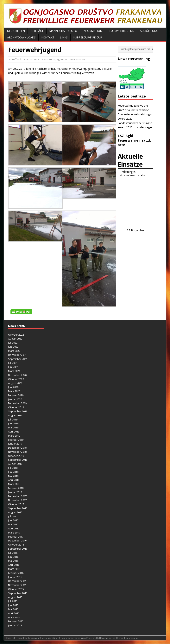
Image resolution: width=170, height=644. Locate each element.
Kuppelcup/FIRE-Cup (88, 37)
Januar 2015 (15, 625)
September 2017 (18, 508)
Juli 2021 (13, 363)
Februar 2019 (16, 440)
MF (50, 59)
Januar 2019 (15, 444)
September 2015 (18, 593)
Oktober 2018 (16, 456)
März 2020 (14, 391)
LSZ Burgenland (135, 230)
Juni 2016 (13, 557)
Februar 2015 (16, 621)
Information (92, 31)
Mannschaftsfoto (63, 31)
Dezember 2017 (17, 496)
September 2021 (18, 359)
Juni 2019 (13, 423)
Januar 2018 (15, 492)
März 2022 (14, 351)
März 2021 (14, 371)
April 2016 (14, 565)
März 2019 (14, 436)
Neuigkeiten (16, 31)
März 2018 (14, 484)
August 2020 (15, 383)
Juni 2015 (13, 605)
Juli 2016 (13, 553)
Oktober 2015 (16, 589)
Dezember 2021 (17, 355)
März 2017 (14, 533)
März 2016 (14, 569)
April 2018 (14, 480)
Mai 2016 (13, 561)
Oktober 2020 (16, 379)
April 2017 (14, 528)
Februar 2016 (16, 573)
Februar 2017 (16, 537)
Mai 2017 (13, 524)
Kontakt (48, 37)
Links (64, 37)
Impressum (132, 638)
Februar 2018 (16, 488)
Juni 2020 (13, 387)
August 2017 (15, 512)
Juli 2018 (13, 468)
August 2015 (15, 597)
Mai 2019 (13, 427)
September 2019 (18, 411)
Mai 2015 (13, 609)
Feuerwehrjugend (121, 31)
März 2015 (14, 617)
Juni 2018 (13, 472)
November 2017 (17, 500)
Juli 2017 (13, 516)
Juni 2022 (13, 347)
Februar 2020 (16, 395)
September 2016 (18, 549)
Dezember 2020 (17, 375)
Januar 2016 (15, 577)
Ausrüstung (149, 31)
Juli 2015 (13, 601)
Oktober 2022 (16, 335)
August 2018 (15, 464)
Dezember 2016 (17, 540)
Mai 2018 (13, 476)
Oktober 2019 (16, 407)
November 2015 (17, 585)
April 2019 (14, 432)
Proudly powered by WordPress (76, 638)
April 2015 (14, 613)
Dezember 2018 (17, 448)
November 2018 (17, 452)
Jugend (60, 59)
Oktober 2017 (16, 504)
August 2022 (15, 339)
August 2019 (15, 415)
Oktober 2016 (16, 545)
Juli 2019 (13, 419)
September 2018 (18, 460)
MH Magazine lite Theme (111, 638)
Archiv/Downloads (21, 37)
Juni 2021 (13, 367)
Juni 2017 (13, 520)
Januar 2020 (15, 399)
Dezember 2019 (17, 403)
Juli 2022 (13, 343)
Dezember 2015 (17, 581)
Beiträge (37, 31)
